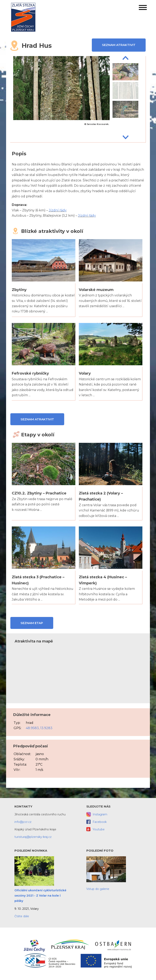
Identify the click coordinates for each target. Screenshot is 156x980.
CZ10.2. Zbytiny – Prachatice (39, 493)
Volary (85, 373)
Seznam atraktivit (119, 45)
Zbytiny (19, 290)
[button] (143, 8)
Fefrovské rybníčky (30, 373)
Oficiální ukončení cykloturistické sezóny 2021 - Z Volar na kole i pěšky (40, 896)
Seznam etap (32, 623)
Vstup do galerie (98, 889)
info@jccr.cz (23, 822)
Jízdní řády (58, 210)
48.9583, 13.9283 (39, 728)
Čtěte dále (22, 916)
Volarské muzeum (96, 290)
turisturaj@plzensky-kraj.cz (33, 837)
